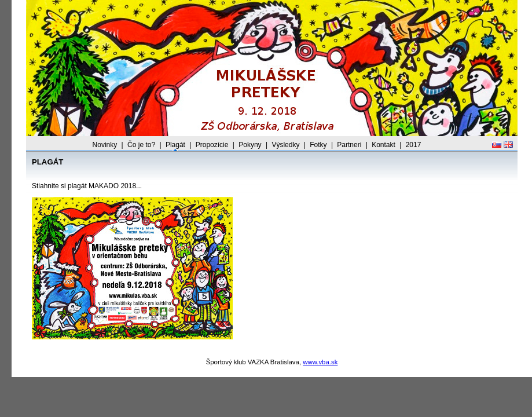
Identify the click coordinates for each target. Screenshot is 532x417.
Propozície (212, 145)
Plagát (175, 145)
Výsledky (285, 145)
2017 (414, 145)
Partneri (349, 145)
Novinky (105, 145)
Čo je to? (141, 145)
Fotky (318, 145)
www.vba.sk (320, 362)
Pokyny (250, 145)
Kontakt (384, 145)
